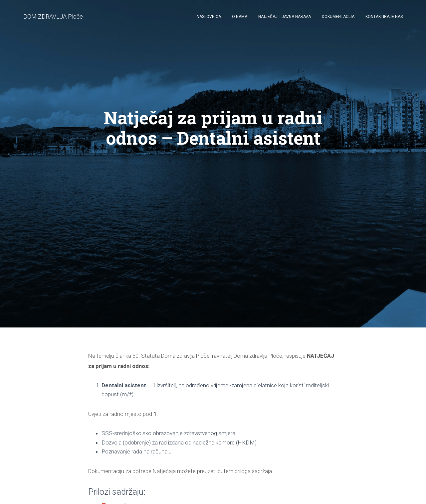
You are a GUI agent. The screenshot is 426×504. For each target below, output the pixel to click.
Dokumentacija (338, 17)
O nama (240, 17)
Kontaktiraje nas (384, 17)
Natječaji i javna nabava (285, 17)
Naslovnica (209, 17)
